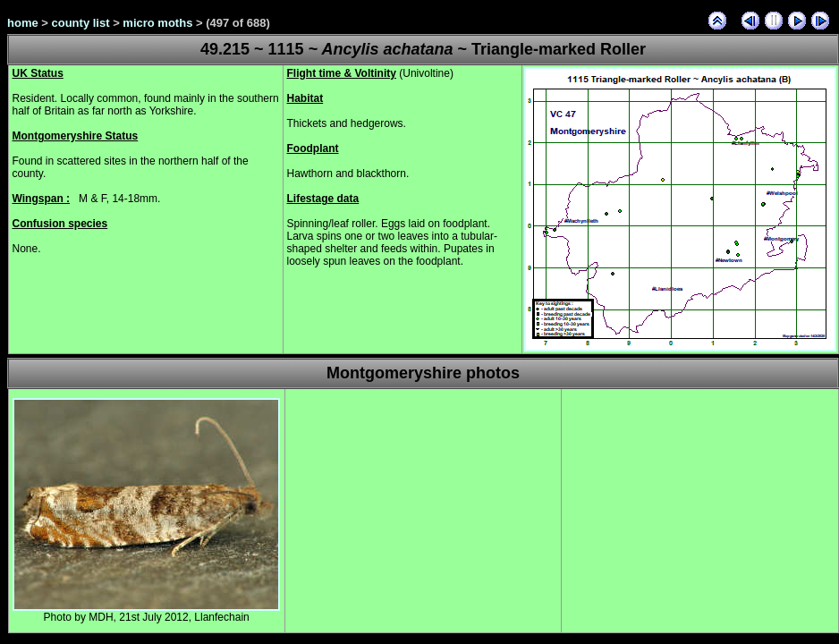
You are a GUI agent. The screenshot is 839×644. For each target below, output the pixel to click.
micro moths (157, 23)
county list (81, 23)
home (23, 23)
